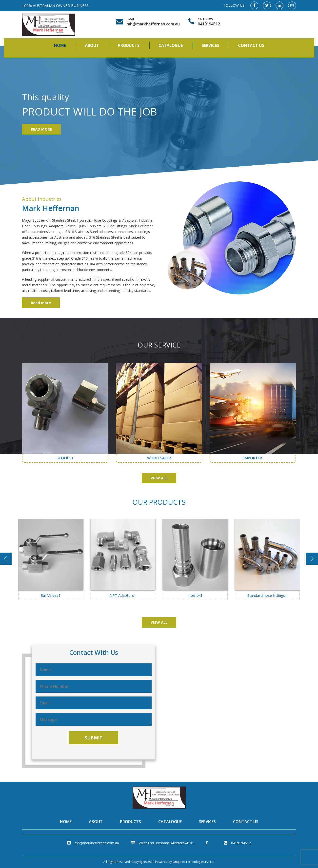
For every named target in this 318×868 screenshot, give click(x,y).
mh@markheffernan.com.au (152, 24)
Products (129, 45)
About (92, 45)
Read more (41, 303)
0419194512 (209, 24)
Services (210, 45)
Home (60, 45)
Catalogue (171, 45)
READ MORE (41, 129)
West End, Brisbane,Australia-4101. (163, 843)
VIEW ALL (159, 478)
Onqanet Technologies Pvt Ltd (194, 862)
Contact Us (251, 45)
